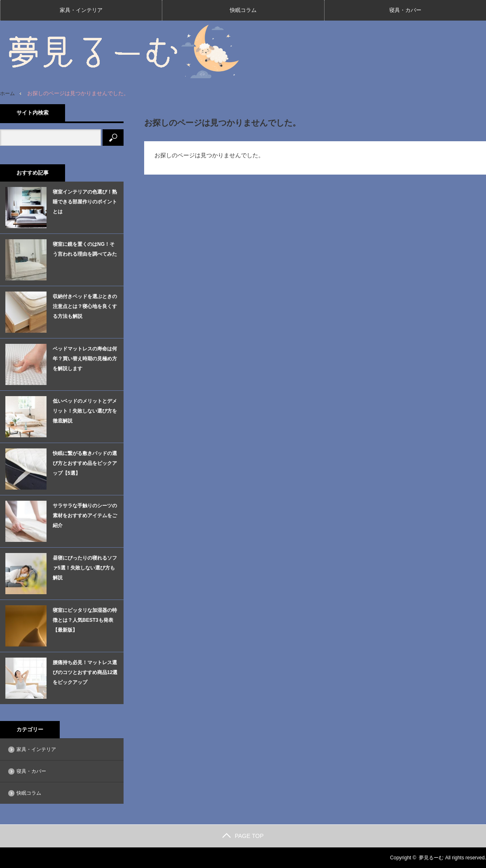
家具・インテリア (81, 10)
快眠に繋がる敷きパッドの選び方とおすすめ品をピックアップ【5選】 (85, 463)
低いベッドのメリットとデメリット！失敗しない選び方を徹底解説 (85, 411)
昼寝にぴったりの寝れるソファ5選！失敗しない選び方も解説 (85, 568)
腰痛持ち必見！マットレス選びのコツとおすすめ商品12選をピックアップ (85, 672)
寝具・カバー (405, 10)
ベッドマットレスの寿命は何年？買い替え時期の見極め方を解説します (85, 359)
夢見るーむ (431, 858)
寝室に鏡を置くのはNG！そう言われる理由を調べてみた (85, 249)
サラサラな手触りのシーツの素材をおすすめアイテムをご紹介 (85, 516)
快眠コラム (243, 10)
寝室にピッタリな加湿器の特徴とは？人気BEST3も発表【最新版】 (85, 620)
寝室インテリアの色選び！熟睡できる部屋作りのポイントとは (85, 202)
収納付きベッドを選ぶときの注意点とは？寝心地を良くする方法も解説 (85, 306)
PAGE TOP (243, 836)
